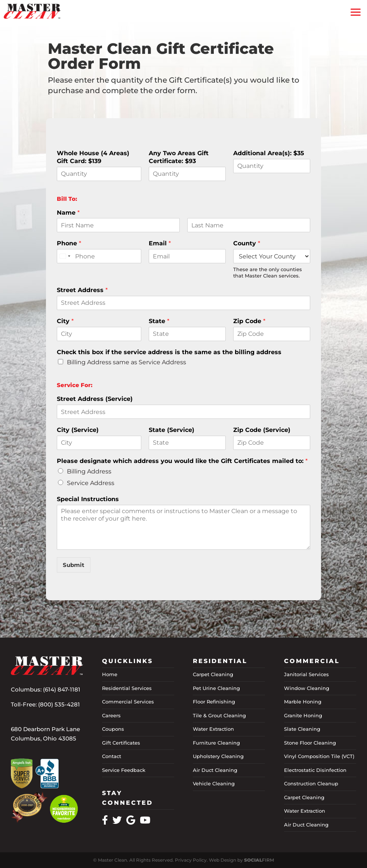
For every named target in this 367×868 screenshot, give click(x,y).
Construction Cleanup (311, 783)
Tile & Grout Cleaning (219, 715)
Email (160, 243)
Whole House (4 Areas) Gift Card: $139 (93, 157)
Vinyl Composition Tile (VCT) (319, 756)
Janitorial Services (306, 674)
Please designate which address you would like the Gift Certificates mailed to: (182, 461)
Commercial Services (128, 702)
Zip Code (249, 321)
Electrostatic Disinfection (315, 770)
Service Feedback (124, 770)
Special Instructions (88, 499)
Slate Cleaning (302, 729)
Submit (74, 565)
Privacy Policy (191, 860)
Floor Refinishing (214, 702)
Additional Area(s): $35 (269, 153)
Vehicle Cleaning (214, 783)
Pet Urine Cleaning (216, 688)
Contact (112, 756)
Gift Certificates (121, 743)
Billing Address (89, 471)
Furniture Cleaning (216, 743)
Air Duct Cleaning (215, 770)
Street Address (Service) (95, 399)
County (247, 243)
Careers (111, 715)
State (159, 321)
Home (110, 674)
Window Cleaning (307, 688)
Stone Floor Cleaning (310, 743)
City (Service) (78, 430)
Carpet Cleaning (213, 674)
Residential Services (127, 688)
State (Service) (172, 430)
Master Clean (112, 860)
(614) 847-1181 (62, 689)
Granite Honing (303, 715)
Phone (69, 243)
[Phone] (99, 256)
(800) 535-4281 (59, 704)
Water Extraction (213, 729)
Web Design (223, 860)
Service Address (91, 483)
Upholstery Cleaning (218, 756)
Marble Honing (303, 702)
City (65, 321)
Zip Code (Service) (262, 430)
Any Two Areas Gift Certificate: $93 (179, 157)
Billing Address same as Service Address (127, 362)
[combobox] (65, 256)
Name (68, 213)
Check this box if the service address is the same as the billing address (169, 352)
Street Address (82, 290)
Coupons (113, 729)
